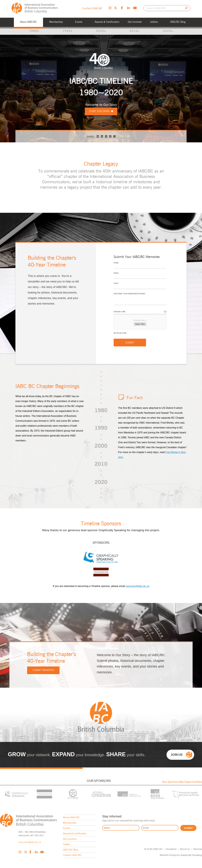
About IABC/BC (71, 816)
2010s (134, 31)
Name (116, 263)
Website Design (168, 854)
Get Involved (70, 838)
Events (67, 827)
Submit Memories (43, 669)
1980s (34, 31)
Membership (70, 821)
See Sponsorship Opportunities (182, 780)
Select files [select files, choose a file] (140, 324)
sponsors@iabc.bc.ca (137, 585)
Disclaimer (171, 848)
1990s (68, 31)
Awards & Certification (75, 832)
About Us (185, 848)
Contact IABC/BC (92, 8)
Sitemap (198, 848)
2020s (168, 31)
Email (116, 273)
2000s (101, 31)
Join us (182, 753)
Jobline (67, 843)
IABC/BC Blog (71, 848)
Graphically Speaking (191, 854)
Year (116, 283)
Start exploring (101, 115)
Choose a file (120, 312)
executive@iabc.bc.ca (30, 841)
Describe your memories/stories (130, 294)
